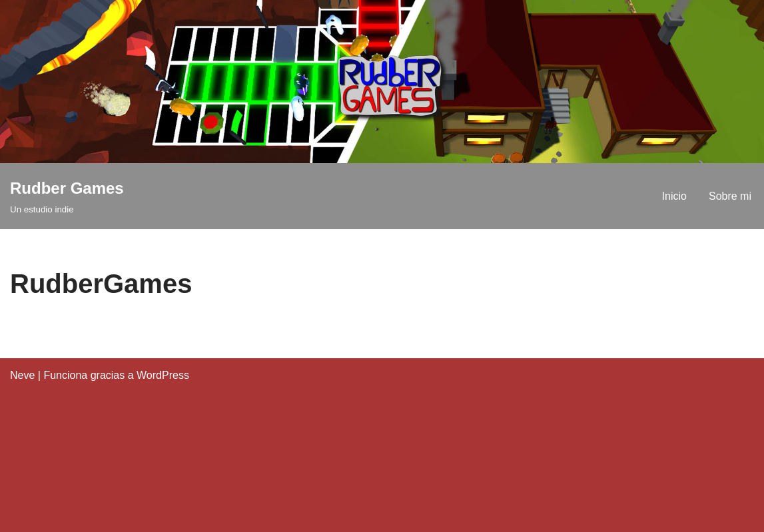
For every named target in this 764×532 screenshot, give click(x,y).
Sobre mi (730, 196)
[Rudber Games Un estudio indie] (67, 196)
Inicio (674, 196)
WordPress (163, 375)
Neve (22, 375)
